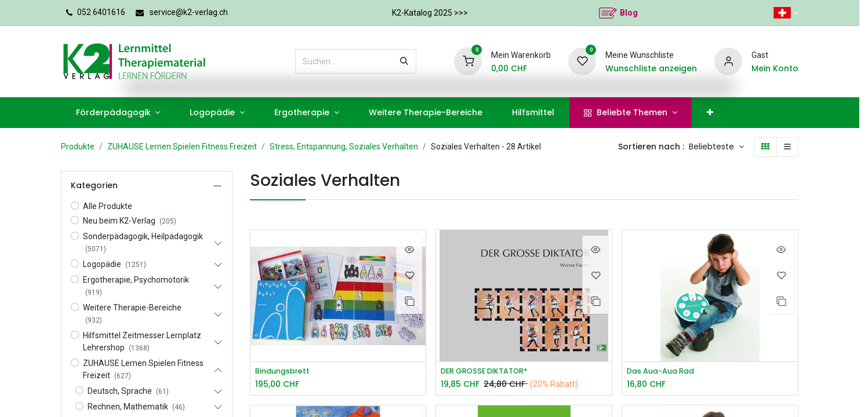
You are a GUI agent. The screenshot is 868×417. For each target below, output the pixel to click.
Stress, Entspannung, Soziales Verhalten (344, 147)
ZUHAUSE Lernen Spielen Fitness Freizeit (182, 147)
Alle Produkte (108, 206)
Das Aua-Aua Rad (665, 372)
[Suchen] (404, 61)
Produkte (78, 147)
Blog (629, 13)
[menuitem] (118, 113)
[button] (716, 147)
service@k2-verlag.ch (189, 12)
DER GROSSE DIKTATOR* (490, 372)
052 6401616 (101, 12)
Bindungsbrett (285, 372)
